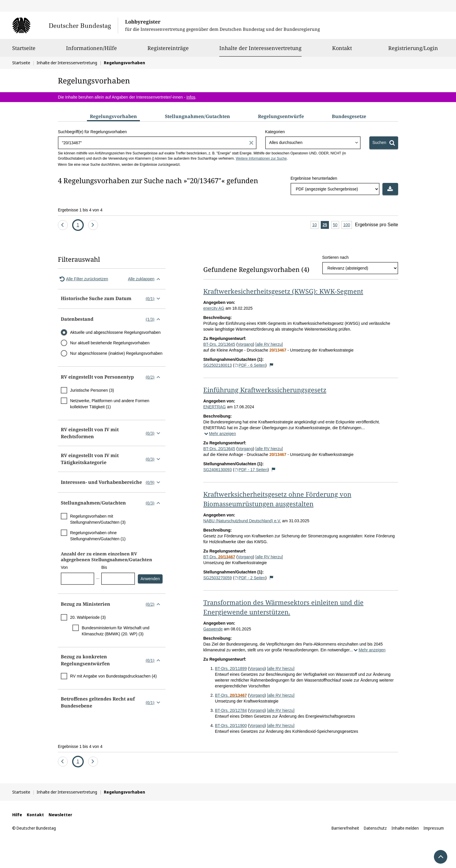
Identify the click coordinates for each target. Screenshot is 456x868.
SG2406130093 (218, 470)
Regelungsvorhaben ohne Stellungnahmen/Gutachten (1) (98, 536)
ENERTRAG (215, 407)
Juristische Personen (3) (92, 390)
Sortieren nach (335, 257)
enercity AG (214, 308)
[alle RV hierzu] (269, 344)
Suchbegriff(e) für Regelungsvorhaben (92, 132)
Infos (191, 97)
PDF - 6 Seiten (250, 365)
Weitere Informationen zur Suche (261, 158)
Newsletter (60, 815)
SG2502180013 (218, 365)
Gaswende (213, 629)
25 (326, 225)
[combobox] (313, 143)
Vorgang (245, 344)
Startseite (24, 51)
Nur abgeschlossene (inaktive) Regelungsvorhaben (116, 353)
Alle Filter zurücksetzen (83, 279)
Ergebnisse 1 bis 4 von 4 (80, 210)
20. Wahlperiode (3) (88, 617)
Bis (104, 567)
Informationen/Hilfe (91, 51)
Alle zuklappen (145, 279)
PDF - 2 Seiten (250, 578)
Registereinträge (168, 51)
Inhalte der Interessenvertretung (260, 48)
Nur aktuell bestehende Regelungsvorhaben (110, 343)
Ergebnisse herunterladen (314, 178)
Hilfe (17, 815)
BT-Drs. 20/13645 (219, 344)
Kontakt (342, 51)
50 (336, 225)
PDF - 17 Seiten (251, 470)
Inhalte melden (405, 828)
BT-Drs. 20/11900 (231, 726)
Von (64, 567)
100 (347, 225)
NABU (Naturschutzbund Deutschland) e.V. (242, 521)
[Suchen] (384, 143)
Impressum (434, 828)
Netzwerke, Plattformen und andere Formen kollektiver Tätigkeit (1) (110, 404)
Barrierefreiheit (345, 828)
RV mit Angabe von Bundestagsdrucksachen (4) (113, 676)
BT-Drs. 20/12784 (231, 710)
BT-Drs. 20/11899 (231, 669)
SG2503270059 (218, 578)
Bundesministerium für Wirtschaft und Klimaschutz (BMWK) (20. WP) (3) (116, 631)
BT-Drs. (219, 557)
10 (316, 225)
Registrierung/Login (413, 51)
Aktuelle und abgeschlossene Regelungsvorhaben (115, 332)
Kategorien (275, 132)
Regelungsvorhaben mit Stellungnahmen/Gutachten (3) (98, 519)
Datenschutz (375, 828)
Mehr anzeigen (220, 434)
